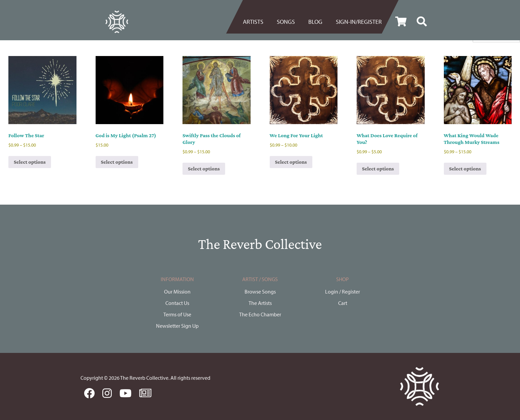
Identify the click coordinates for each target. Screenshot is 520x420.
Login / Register (343, 292)
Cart (343, 303)
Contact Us (177, 303)
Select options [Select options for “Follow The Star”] (30, 162)
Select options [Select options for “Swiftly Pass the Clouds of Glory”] (204, 169)
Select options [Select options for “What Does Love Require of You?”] (378, 169)
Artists (253, 22)
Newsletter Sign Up (177, 326)
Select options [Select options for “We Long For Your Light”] (291, 162)
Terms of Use (177, 314)
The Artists (260, 303)
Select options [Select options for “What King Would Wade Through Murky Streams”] (465, 169)
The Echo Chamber (260, 314)
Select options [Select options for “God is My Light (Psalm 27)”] (117, 162)
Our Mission (177, 292)
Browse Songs (260, 292)
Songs (286, 22)
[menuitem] (256, 22)
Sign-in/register (359, 22)
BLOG (315, 22)
